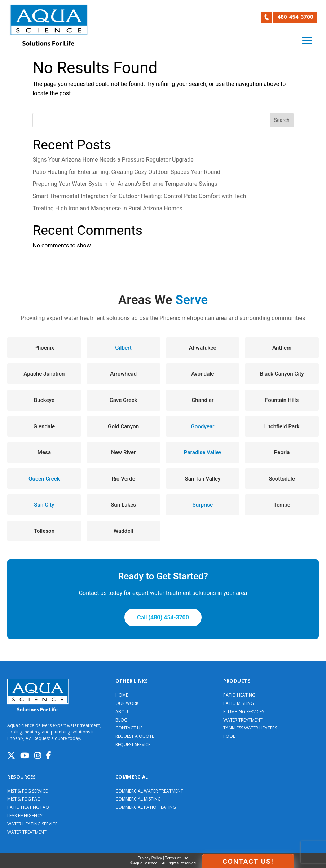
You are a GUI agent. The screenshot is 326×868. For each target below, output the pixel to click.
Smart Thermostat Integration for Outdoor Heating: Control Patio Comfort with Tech (139, 196)
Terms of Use (177, 858)
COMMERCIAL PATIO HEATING (146, 807)
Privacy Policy (150, 858)
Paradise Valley (203, 452)
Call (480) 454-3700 (163, 617)
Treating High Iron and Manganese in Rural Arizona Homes (107, 208)
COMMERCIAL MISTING (138, 799)
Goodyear (202, 426)
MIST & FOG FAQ (24, 799)
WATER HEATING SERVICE (32, 824)
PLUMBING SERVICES (244, 712)
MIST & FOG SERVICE (27, 791)
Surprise (203, 505)
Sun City (44, 505)
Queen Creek (44, 479)
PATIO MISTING (239, 703)
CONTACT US (129, 728)
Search (282, 120)
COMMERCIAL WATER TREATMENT (149, 791)
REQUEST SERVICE (133, 745)
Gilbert (123, 348)
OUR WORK (127, 703)
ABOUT (123, 712)
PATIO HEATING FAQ (28, 807)
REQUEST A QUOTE (135, 736)
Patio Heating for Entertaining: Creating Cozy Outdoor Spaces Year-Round (126, 172)
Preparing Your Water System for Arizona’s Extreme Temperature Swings (125, 184)
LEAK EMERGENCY (25, 816)
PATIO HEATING (239, 695)
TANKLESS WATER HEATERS (250, 728)
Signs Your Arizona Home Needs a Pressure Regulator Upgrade (113, 160)
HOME (122, 695)
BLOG (121, 720)
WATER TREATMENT (243, 720)
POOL (229, 736)
